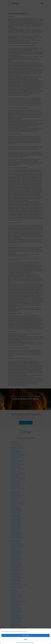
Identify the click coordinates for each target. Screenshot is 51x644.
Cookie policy (19, 642)
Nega (25, 639)
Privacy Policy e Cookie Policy (28, 642)
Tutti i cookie (26, 635)
